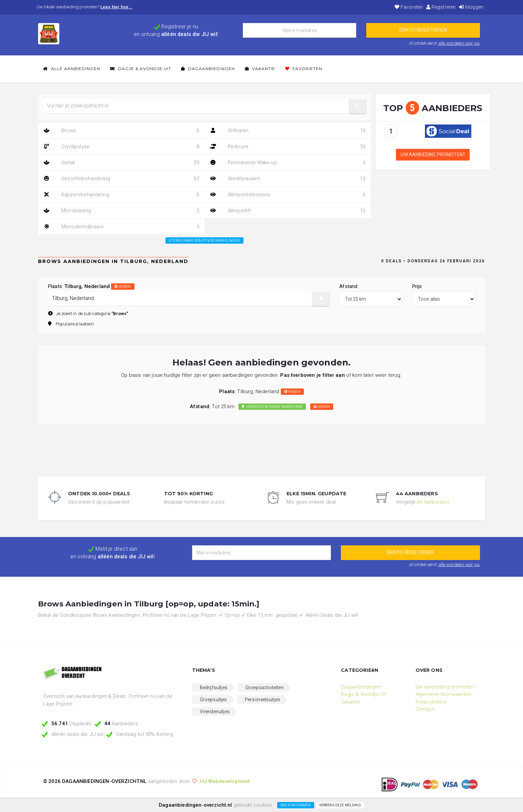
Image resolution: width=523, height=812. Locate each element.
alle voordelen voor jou (459, 43)
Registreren (441, 7)
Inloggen (471, 7)
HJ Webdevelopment (225, 781)
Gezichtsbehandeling (121, 179)
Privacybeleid (431, 702)
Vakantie (260, 69)
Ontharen (288, 130)
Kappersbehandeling (121, 195)
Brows (121, 130)
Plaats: (91, 286)
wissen (123, 287)
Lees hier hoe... (117, 7)
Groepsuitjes (213, 700)
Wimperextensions (288, 195)
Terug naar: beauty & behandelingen (204, 240)
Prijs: (418, 286)
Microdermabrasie (121, 227)
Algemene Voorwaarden (443, 694)
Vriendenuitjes (215, 712)
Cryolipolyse (121, 147)
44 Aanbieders (433, 502)
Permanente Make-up (288, 163)
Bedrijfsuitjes (214, 688)
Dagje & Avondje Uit (141, 69)
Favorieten (409, 7)
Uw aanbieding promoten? (433, 155)
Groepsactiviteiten (265, 688)
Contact (425, 709)
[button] (358, 106)
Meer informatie (296, 805)
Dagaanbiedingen (208, 69)
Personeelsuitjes (263, 700)
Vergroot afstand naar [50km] (272, 407)
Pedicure (288, 147)
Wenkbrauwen (288, 179)
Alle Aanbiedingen (72, 69)
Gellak (121, 163)
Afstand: (349, 286)
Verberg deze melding (340, 805)
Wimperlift (288, 211)
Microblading (121, 211)
